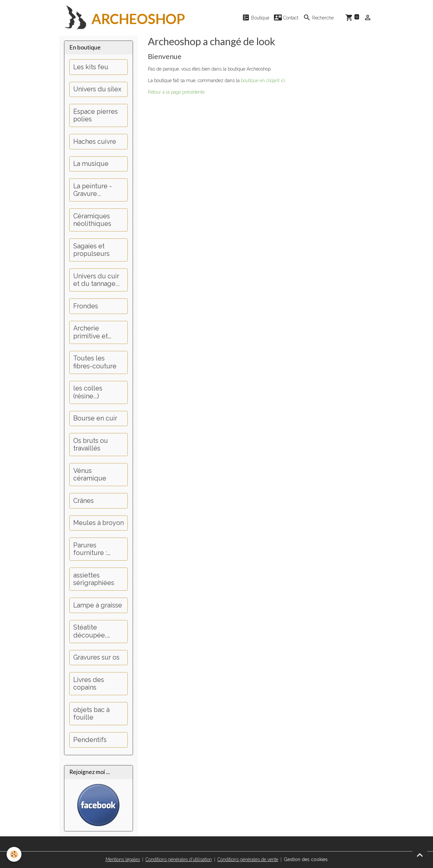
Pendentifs (90, 740)
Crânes (83, 501)
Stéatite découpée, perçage (90, 631)
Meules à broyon (99, 523)
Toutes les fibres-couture (95, 362)
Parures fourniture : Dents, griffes (93, 549)
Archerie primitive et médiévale (91, 332)
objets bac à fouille (91, 714)
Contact (286, 18)
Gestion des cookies (306, 859)
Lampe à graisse (98, 605)
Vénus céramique (90, 475)
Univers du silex (97, 89)
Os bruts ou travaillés (91, 445)
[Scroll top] (420, 855)
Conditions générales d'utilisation (179, 859)
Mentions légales (123, 859)
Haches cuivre (95, 142)
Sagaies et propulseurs (91, 250)
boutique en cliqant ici (263, 80)
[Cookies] (14, 854)
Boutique (256, 18)
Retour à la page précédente (176, 92)
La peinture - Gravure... (93, 190)
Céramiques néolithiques (92, 220)
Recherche (318, 18)
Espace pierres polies (96, 116)
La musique (91, 164)
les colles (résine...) (88, 392)
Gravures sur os (96, 657)
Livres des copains (89, 684)
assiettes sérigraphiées (94, 579)
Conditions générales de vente (248, 859)
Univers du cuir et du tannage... (96, 280)
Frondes (86, 306)
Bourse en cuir (95, 418)
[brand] (122, 18)
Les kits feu (91, 67)
